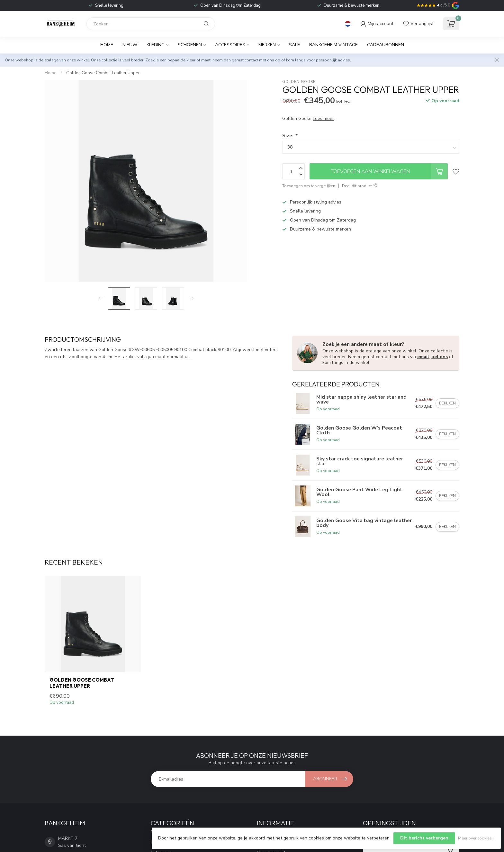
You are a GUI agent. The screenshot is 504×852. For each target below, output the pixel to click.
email (423, 357)
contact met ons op (262, 60)
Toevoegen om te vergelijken (309, 186)
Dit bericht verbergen (424, 838)
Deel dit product (360, 186)
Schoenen (190, 45)
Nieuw (130, 45)
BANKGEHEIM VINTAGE (333, 45)
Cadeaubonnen (386, 45)
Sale (294, 45)
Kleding (156, 45)
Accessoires (230, 45)
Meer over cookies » (476, 838)
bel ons (440, 357)
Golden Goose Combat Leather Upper (103, 73)
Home (107, 45)
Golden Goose (299, 82)
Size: (290, 136)
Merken (267, 45)
